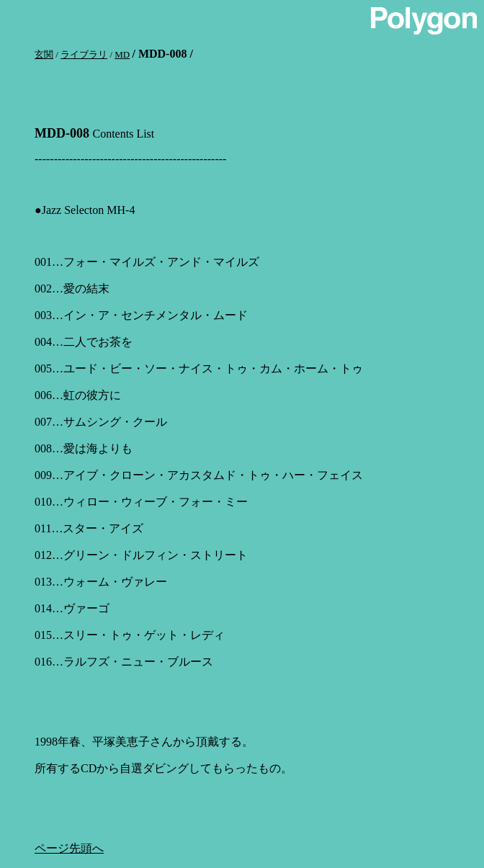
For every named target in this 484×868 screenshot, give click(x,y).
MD (122, 54)
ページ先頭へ (69, 848)
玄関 (44, 54)
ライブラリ (84, 54)
